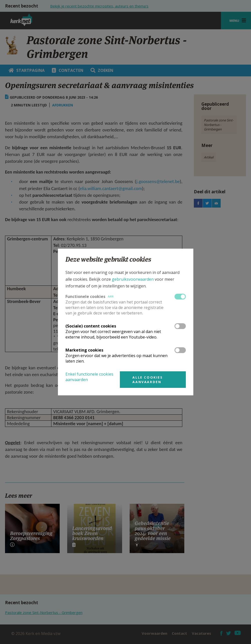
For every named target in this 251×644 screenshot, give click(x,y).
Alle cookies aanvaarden (148, 380)
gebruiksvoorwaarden (133, 279)
